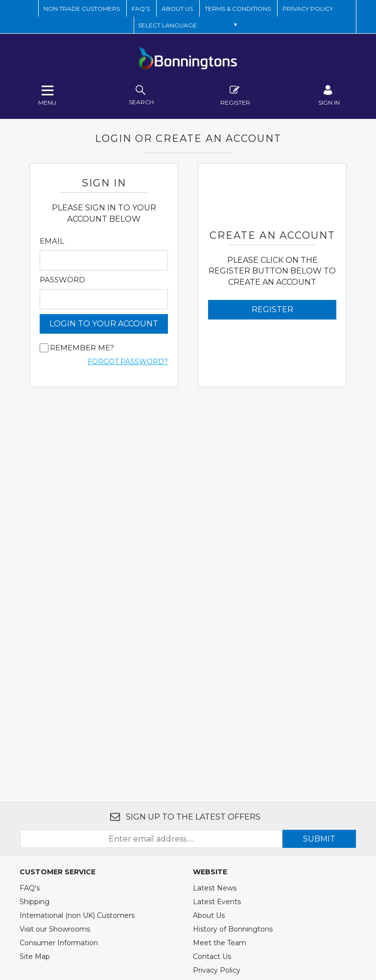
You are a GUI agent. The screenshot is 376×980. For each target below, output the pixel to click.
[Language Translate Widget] (188, 25)
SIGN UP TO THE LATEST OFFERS (185, 817)
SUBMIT (319, 839)
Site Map (35, 957)
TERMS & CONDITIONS (238, 9)
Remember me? (82, 348)
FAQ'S (141, 9)
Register (235, 94)
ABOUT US (177, 9)
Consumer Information (59, 943)
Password (62, 280)
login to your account (104, 324)
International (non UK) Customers (77, 915)
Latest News (215, 888)
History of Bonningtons (233, 929)
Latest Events (217, 902)
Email (52, 241)
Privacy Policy (308, 9)
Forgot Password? (128, 362)
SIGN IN (329, 94)
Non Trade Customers (82, 9)
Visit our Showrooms (55, 929)
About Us (209, 915)
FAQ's (30, 888)
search (141, 94)
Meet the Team (220, 943)
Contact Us (212, 957)
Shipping (35, 902)
